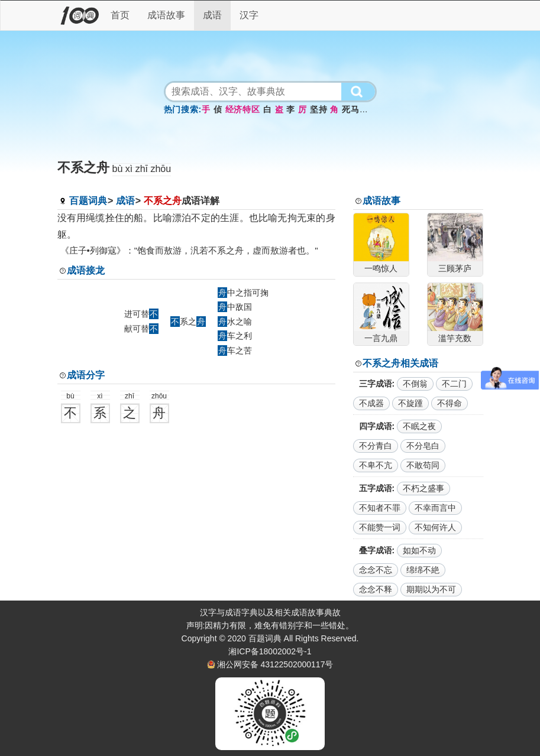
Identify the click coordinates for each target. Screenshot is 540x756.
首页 (120, 15)
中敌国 (235, 307)
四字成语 (376, 426)
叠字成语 (376, 550)
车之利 (235, 336)
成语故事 (166, 15)
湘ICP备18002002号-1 (270, 651)
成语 (212, 15)
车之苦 (235, 351)
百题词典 (88, 201)
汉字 (249, 15)
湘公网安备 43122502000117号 (275, 664)
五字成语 (376, 488)
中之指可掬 (243, 293)
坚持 (319, 109)
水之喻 (235, 322)
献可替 (141, 329)
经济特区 (243, 109)
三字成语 (376, 384)
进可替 (141, 314)
